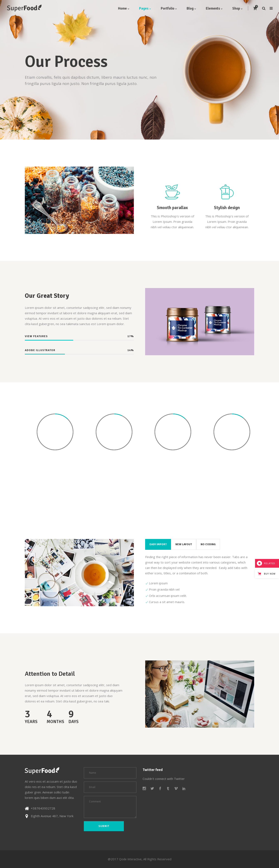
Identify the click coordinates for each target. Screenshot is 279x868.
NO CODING (208, 544)
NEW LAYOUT (184, 544)
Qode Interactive (130, 859)
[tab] (158, 544)
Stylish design (227, 208)
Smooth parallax (172, 208)
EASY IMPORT (158, 544)
